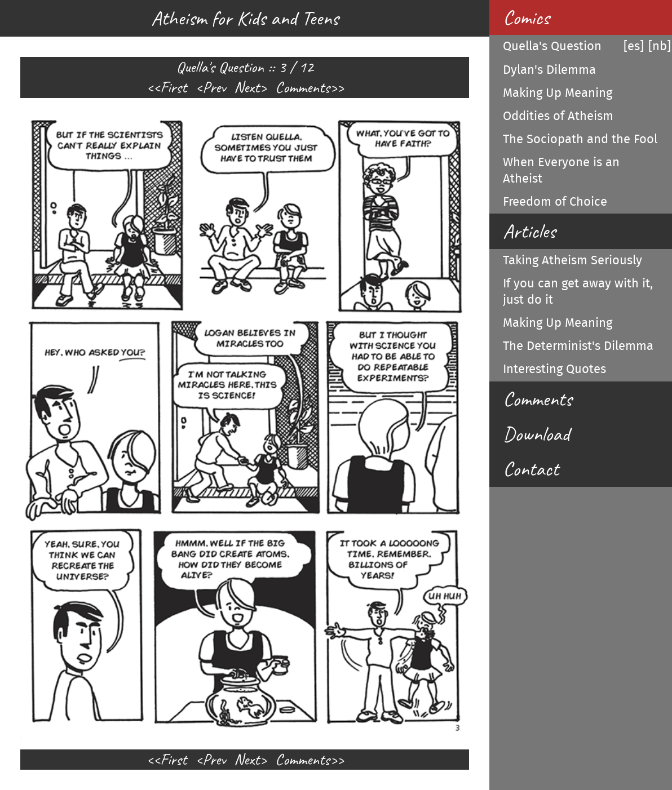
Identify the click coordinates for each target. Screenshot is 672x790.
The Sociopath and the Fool (580, 139)
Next (247, 87)
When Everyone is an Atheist (561, 170)
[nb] (660, 46)
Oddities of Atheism (558, 116)
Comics (526, 17)
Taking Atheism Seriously (572, 260)
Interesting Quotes (554, 369)
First (173, 87)
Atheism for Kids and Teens (245, 18)
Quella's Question (552, 46)
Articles (529, 231)
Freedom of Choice (555, 202)
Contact (531, 469)
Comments (302, 87)
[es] (634, 46)
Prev (214, 87)
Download (536, 434)
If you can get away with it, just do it (578, 292)
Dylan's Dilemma (549, 70)
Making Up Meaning (558, 93)
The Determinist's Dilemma (578, 346)
